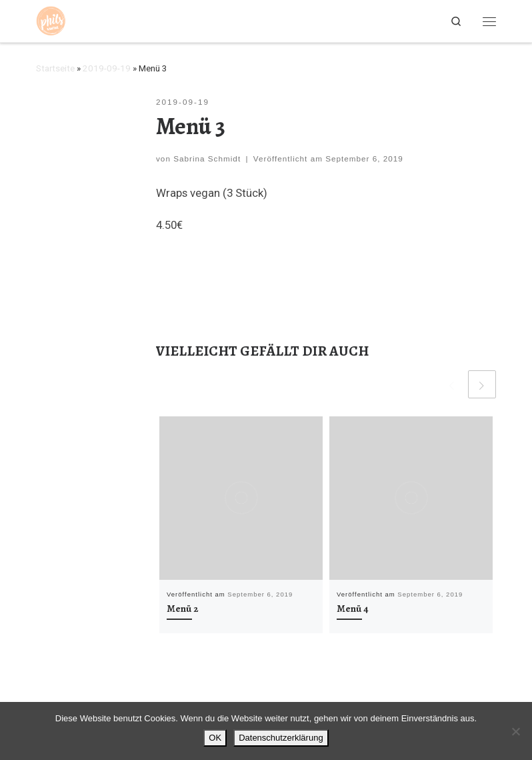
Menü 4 (353, 609)
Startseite (55, 68)
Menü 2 (183, 609)
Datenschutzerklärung (281, 738)
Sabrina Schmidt (207, 158)
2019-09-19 (107, 68)
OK (215, 738)
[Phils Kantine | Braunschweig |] (51, 19)
